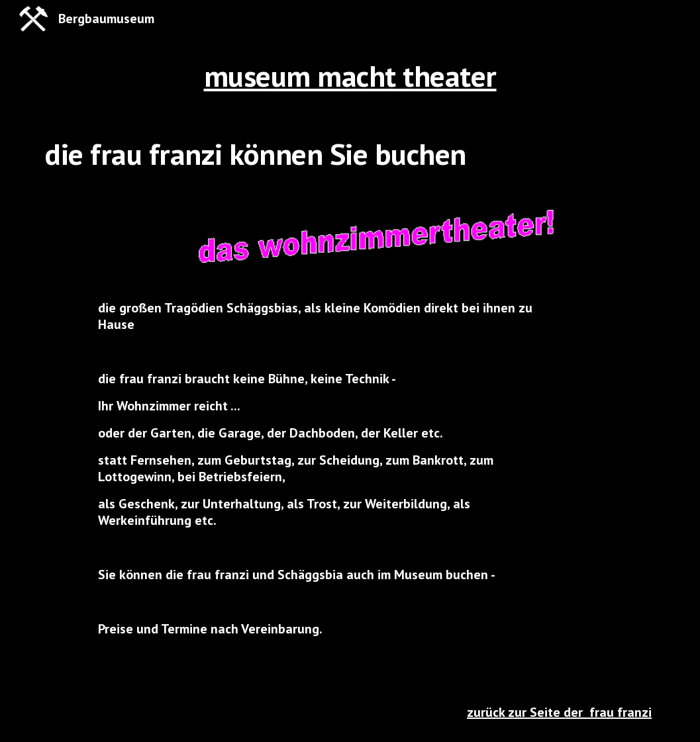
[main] (350, 76)
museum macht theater (350, 76)
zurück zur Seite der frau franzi (559, 712)
